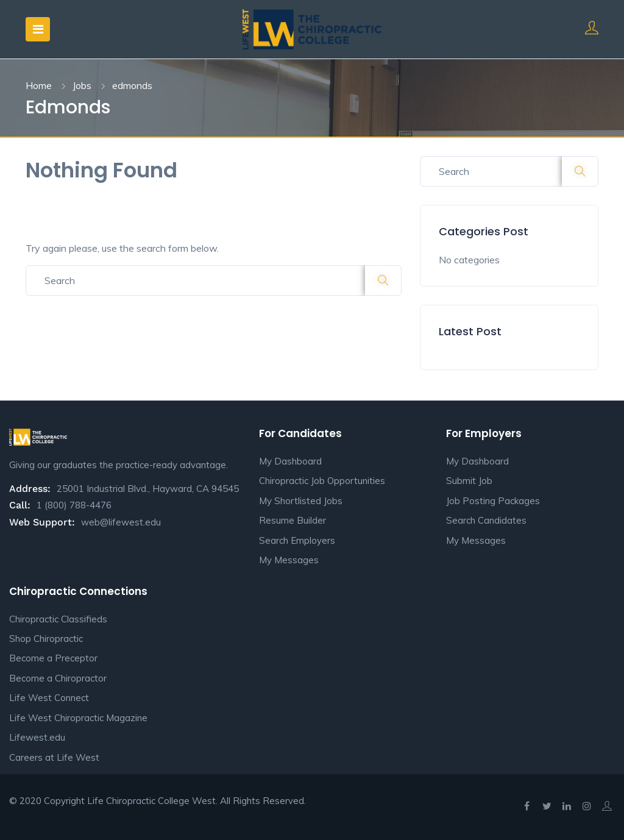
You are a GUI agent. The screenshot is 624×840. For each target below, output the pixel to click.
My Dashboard (290, 461)
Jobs (82, 85)
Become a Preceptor (53, 658)
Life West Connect (49, 698)
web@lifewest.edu (121, 522)
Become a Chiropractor (58, 678)
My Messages (289, 560)
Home (39, 85)
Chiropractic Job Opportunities (322, 481)
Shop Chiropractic (46, 639)
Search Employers (297, 540)
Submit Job (469, 481)
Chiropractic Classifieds (58, 619)
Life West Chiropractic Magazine (78, 718)
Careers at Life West (54, 757)
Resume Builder (292, 520)
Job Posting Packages (493, 501)
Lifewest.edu (37, 737)
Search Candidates (486, 520)
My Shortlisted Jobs (301, 501)
